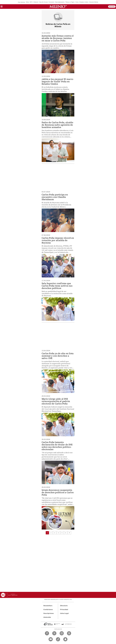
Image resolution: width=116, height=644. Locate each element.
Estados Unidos (84, 2)
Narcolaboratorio (60, 2)
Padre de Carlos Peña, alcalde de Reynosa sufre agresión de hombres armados (57, 125)
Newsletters (48, 606)
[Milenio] (58, 7)
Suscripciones (49, 613)
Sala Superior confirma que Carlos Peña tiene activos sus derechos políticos (57, 286)
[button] (2, 7)
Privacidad (64, 610)
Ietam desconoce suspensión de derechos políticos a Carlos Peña (58, 492)
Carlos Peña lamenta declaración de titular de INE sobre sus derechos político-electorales (57, 446)
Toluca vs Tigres (70, 2)
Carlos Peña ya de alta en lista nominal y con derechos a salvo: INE (58, 356)
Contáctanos (48, 610)
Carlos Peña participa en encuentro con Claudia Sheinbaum (55, 197)
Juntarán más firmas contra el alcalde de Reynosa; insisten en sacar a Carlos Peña (58, 38)
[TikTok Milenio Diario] (58, 639)
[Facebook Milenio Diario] (47, 633)
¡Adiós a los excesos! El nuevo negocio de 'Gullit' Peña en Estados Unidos (57, 81)
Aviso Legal (64, 613)
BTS (31, 2)
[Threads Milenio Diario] (69, 633)
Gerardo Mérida (94, 2)
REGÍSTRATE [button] (112, 7)
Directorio (64, 606)
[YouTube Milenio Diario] (51, 639)
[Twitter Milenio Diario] (54, 633)
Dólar (27, 2)
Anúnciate (47, 617)
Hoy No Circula (44, 2)
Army (77, 2)
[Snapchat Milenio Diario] (65, 639)
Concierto (51, 2)
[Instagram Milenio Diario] (62, 633)
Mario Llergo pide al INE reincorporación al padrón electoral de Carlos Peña (56, 401)
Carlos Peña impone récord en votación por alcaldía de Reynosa (58, 240)
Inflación (36, 2)
